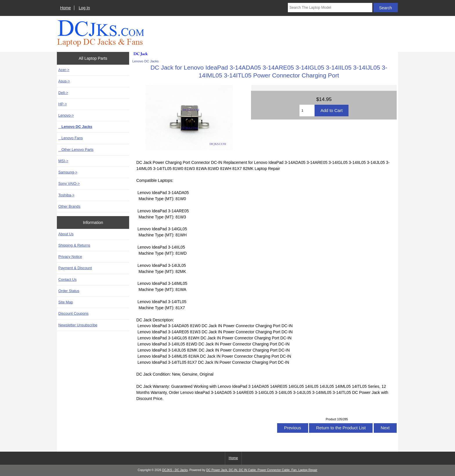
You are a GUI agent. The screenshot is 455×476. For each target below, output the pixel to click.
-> (66, 115)
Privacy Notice (70, 257)
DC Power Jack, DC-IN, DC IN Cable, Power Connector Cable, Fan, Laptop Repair (262, 470)
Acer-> (64, 70)
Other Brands (69, 206)
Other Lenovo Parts (76, 150)
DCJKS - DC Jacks (175, 470)
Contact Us (67, 279)
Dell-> (63, 93)
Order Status (69, 291)
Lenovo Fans (71, 138)
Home (65, 8)
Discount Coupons (73, 313)
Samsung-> (68, 172)
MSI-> (63, 161)
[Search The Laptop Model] (330, 8)
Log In (84, 8)
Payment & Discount (75, 268)
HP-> (63, 104)
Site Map (66, 302)
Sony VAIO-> (69, 183)
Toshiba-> (66, 195)
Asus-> (64, 81)
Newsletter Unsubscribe (78, 325)
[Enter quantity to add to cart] (307, 111)
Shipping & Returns (74, 245)
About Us (66, 234)
